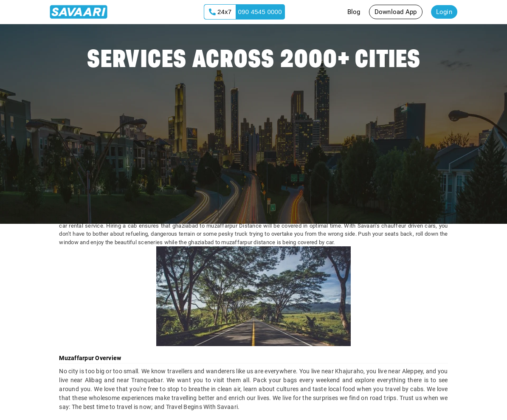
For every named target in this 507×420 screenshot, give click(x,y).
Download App (396, 12)
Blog (354, 12)
